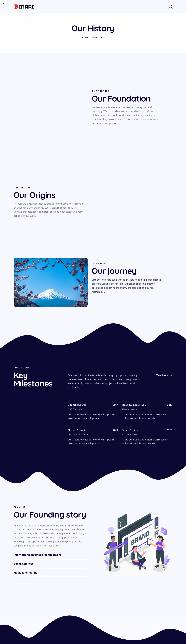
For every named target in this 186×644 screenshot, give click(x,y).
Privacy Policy (159, 615)
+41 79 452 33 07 (24, 620)
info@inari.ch (20, 611)
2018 (169, 348)
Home (85, 37)
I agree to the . (153, 615)
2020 (169, 374)
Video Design (131, 374)
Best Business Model (136, 348)
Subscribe (169, 609)
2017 (115, 348)
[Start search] (171, 7)
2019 (115, 374)
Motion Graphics (79, 374)
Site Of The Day (78, 348)
